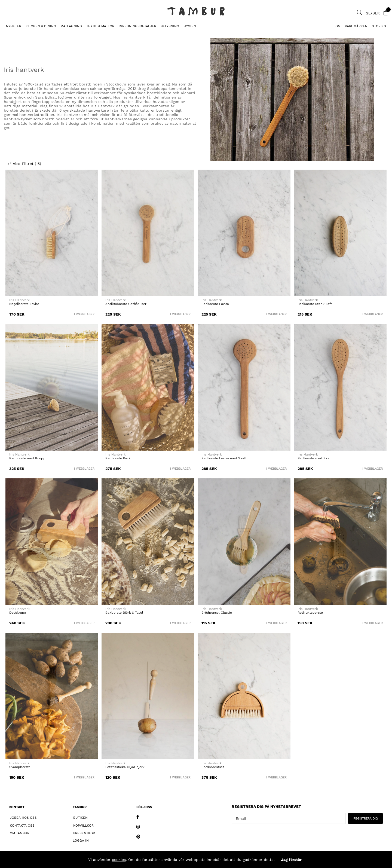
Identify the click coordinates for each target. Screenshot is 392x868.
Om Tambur (20, 833)
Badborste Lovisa (215, 304)
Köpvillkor (83, 826)
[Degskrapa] (52, 542)
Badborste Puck (118, 458)
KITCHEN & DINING (41, 26)
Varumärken (356, 26)
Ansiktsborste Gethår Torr (126, 304)
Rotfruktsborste (310, 613)
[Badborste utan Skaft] (340, 233)
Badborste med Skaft (315, 458)
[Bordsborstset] (244, 696)
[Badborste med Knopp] (52, 387)
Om (338, 26)
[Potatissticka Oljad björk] (148, 696)
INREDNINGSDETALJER (137, 26)
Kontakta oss (22, 826)
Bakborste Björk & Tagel (124, 613)
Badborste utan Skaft (315, 304)
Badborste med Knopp (27, 458)
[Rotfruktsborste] (340, 542)
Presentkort (85, 833)
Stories (379, 26)
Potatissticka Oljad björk (125, 767)
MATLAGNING (71, 26)
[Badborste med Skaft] (340, 387)
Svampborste (20, 767)
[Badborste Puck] (148, 387)
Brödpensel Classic (217, 613)
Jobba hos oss (23, 818)
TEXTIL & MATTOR (100, 26)
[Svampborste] (52, 696)
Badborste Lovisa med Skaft (224, 458)
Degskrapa (18, 613)
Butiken (80, 818)
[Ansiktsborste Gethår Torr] (148, 233)
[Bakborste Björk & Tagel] (148, 542)
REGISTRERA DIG (366, 819)
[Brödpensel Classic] (244, 542)
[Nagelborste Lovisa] (52, 233)
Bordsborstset (213, 767)
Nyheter (14, 26)
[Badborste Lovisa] (244, 233)
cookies (119, 860)
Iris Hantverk (19, 300)
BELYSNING (170, 26)
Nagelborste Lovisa (24, 304)
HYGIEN (190, 26)
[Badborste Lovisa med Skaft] (244, 387)
